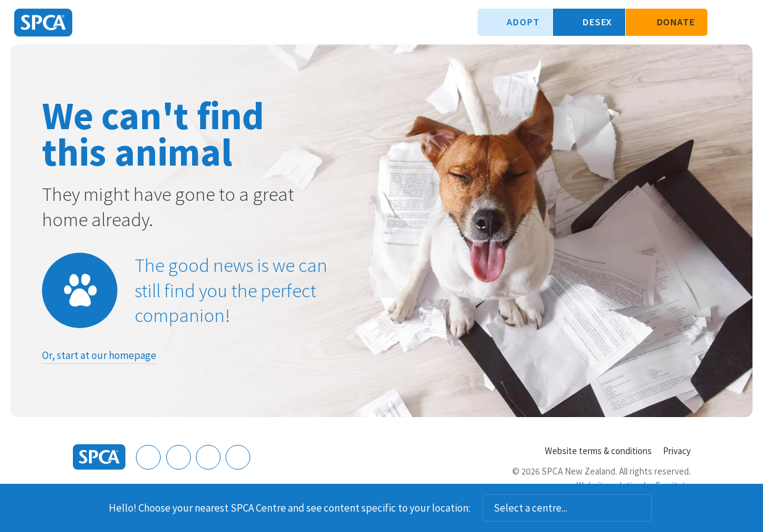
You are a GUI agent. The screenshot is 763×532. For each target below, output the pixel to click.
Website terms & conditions (598, 451)
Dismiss (668, 508)
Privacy (677, 451)
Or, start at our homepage (99, 355)
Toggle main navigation (743, 22)
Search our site (723, 22)
